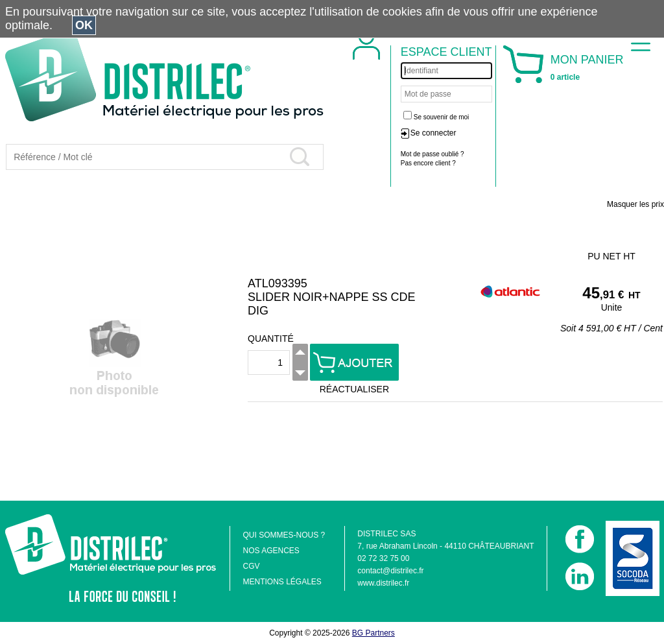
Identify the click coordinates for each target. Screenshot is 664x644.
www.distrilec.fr (383, 583)
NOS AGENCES (271, 551)
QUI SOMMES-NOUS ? (284, 535)
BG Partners (373, 633)
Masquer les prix (635, 204)
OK (84, 25)
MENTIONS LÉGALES (282, 582)
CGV (251, 566)
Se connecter (433, 133)
